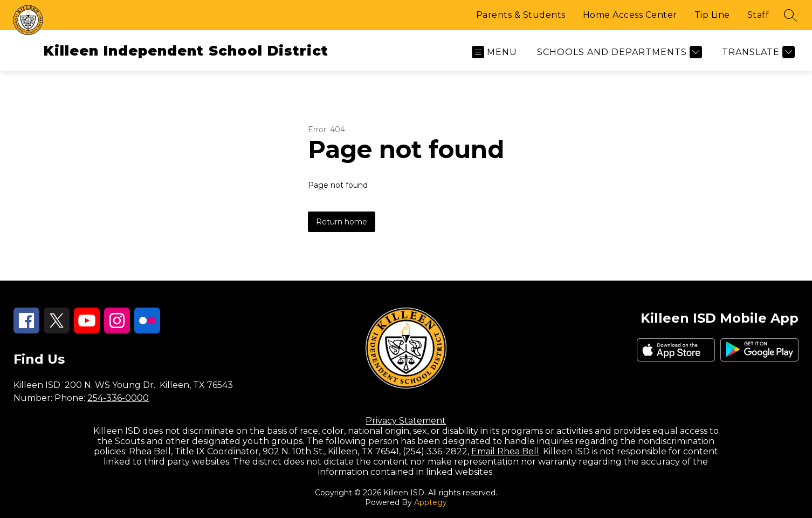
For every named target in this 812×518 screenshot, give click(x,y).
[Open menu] (494, 52)
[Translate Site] (757, 52)
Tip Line (712, 15)
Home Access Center (630, 15)
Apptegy (431, 502)
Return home (342, 222)
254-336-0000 (118, 398)
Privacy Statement (406, 421)
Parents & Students (521, 15)
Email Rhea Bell (505, 451)
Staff (758, 15)
